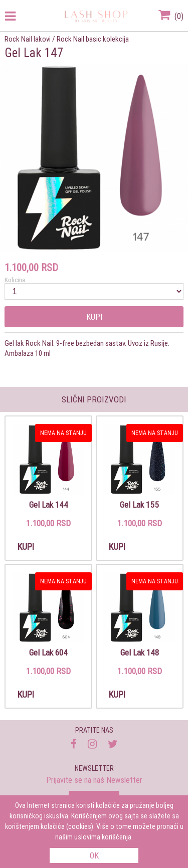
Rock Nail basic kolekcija (93, 39)
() (171, 16)
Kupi (94, 317)
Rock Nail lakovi (28, 39)
